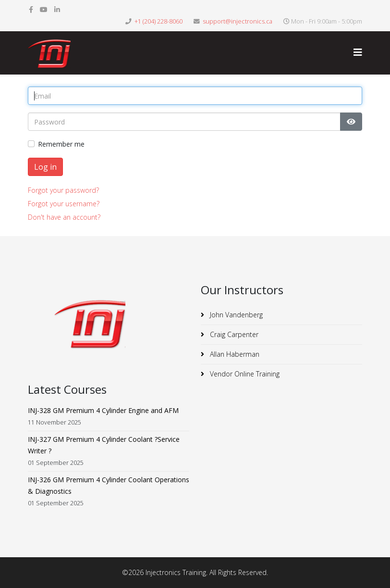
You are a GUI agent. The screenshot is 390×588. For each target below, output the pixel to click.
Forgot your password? (63, 190)
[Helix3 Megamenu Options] (358, 52)
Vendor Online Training (244, 374)
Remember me (61, 144)
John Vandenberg (235, 315)
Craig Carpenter (233, 334)
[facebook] (31, 9)
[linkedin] (57, 9)
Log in (45, 167)
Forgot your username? (64, 204)
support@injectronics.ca (238, 21)
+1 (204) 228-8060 (158, 21)
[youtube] (44, 9)
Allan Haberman (234, 354)
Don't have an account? (64, 217)
